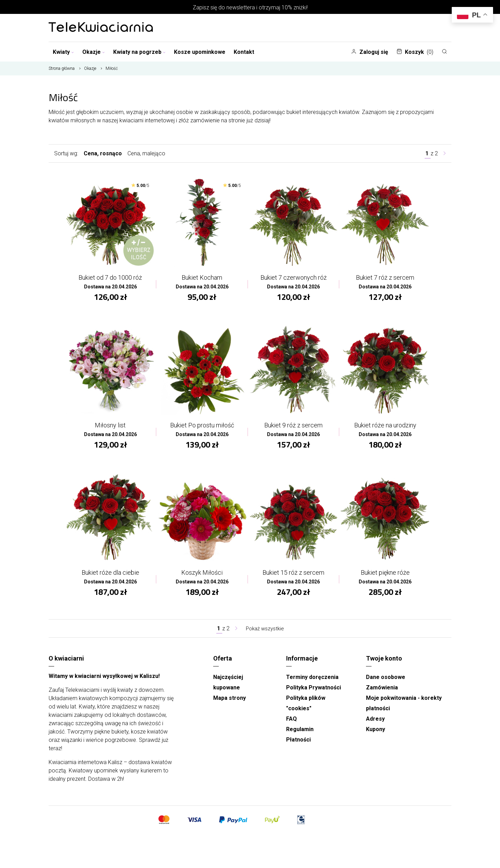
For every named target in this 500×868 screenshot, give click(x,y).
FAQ (291, 721)
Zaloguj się (370, 52)
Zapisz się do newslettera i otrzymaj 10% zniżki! (250, 7)
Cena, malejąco (146, 153)
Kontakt (244, 52)
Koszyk (415, 52)
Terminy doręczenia (312, 679)
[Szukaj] (444, 51)
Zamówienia (382, 690)
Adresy (375, 721)
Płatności (298, 742)
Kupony (376, 732)
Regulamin (300, 732)
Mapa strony (230, 700)
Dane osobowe (386, 679)
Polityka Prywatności (314, 690)
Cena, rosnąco (103, 153)
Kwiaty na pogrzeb (139, 52)
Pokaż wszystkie (265, 631)
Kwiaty (63, 52)
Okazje (94, 52)
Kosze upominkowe (200, 52)
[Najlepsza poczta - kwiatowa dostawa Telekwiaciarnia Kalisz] (101, 28)
